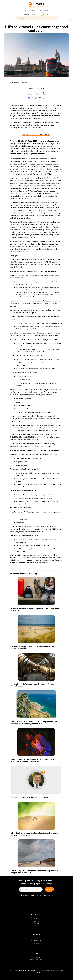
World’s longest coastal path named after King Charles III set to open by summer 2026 (36, 872)
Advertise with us (36, 940)
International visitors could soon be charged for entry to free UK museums (34, 685)
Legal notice (37, 957)
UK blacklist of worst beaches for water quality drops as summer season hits (34, 647)
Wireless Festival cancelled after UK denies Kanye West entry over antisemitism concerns (34, 760)
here (47, 563)
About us (36, 919)
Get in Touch (37, 938)
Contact (36, 924)
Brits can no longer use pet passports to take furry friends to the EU (35, 609)
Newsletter (37, 943)
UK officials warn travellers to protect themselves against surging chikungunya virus (35, 834)
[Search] (36, 18)
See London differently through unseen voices (30, 797)
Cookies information (36, 960)
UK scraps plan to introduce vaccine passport (36, 134)
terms (40, 895)
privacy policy (49, 895)
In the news (37, 921)
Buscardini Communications (50, 970)
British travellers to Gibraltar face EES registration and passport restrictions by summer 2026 (34, 723)
